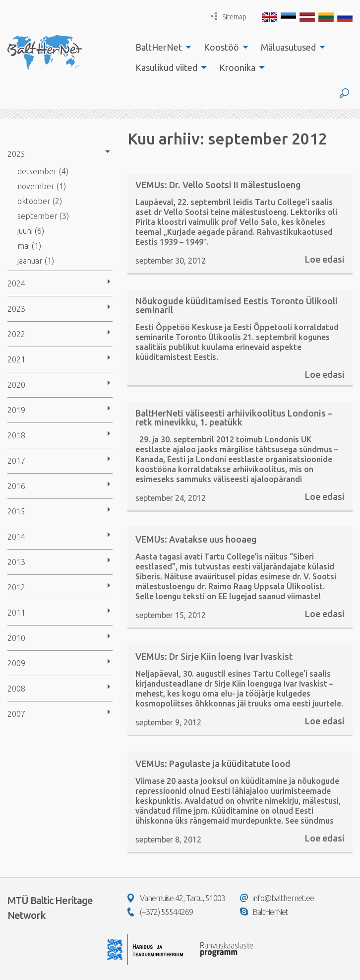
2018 (16, 435)
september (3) (43, 216)
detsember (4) (43, 171)
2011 (16, 613)
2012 (16, 587)
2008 (16, 689)
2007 (16, 714)
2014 (16, 537)
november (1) (42, 186)
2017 (16, 461)
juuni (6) (31, 231)
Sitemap (229, 17)
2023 (16, 309)
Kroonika (237, 68)
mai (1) (29, 246)
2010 (16, 638)
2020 (16, 385)
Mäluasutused (288, 47)
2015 (16, 511)
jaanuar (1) (36, 261)
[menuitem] (161, 47)
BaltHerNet (159, 47)
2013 (16, 562)
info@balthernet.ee (277, 898)
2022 (16, 334)
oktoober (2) (40, 201)
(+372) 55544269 (160, 912)
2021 (16, 359)
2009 (16, 663)
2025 (16, 154)
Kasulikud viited (166, 68)
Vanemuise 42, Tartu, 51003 (176, 898)
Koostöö (221, 47)
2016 (16, 486)
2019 (16, 410)
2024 (16, 283)
